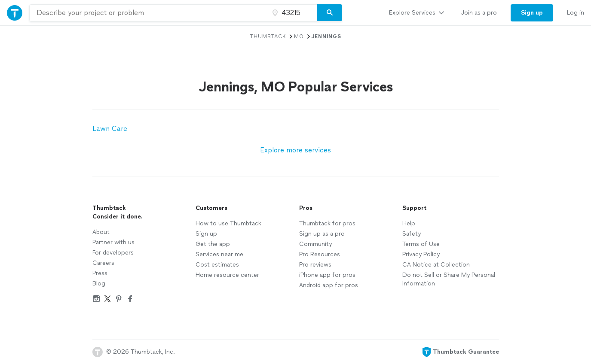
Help (409, 223)
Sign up (206, 234)
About (101, 232)
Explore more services (295, 150)
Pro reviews (315, 265)
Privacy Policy (421, 254)
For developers (113, 253)
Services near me (219, 254)
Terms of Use (421, 244)
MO (299, 36)
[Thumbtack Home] (15, 13)
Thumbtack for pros (327, 223)
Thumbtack (268, 36)
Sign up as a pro (322, 234)
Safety (412, 234)
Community (315, 244)
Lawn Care (110, 129)
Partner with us (113, 242)
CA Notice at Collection (436, 265)
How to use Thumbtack (228, 223)
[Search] (330, 13)
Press (100, 273)
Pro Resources (320, 254)
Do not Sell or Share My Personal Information (449, 279)
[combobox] (149, 13)
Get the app (213, 244)
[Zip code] (291, 13)
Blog (99, 284)
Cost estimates (217, 265)
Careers (103, 263)
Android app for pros (329, 285)
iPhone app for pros (327, 275)
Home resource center (227, 275)
